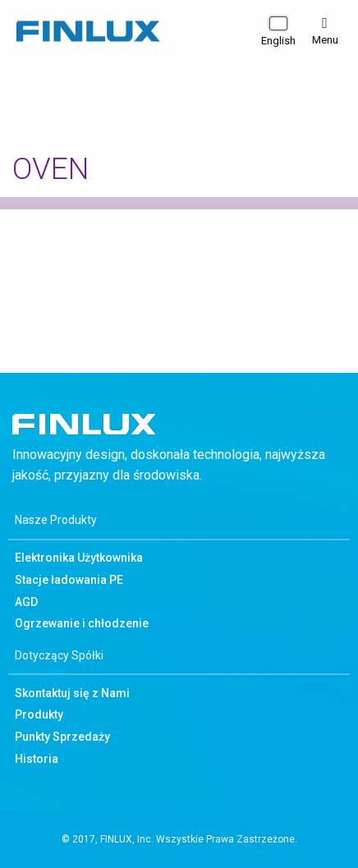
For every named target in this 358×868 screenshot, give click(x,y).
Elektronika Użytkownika (79, 558)
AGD (26, 602)
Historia (37, 759)
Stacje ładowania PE (69, 580)
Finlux (88, 32)
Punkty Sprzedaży (62, 737)
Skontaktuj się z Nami (72, 693)
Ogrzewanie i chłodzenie (82, 623)
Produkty (39, 714)
